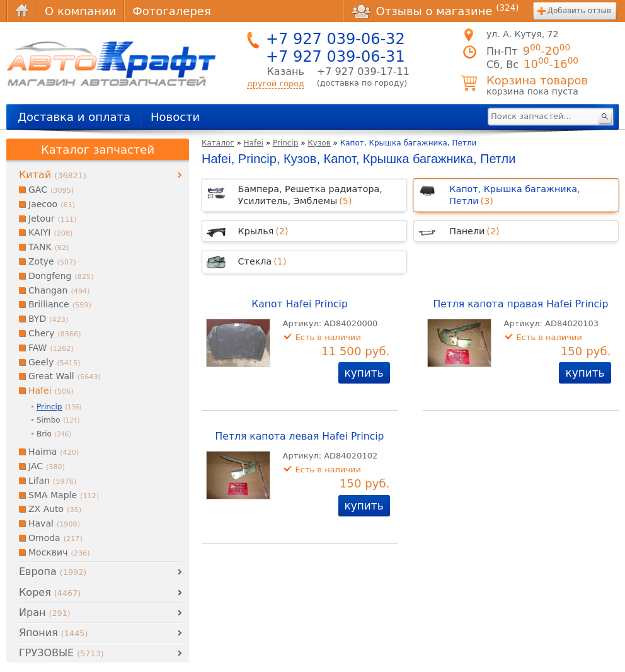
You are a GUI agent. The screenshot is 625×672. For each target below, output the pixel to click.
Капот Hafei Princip (300, 304)
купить (364, 373)
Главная (21, 11)
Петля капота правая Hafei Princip (520, 304)
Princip (285, 143)
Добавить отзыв (579, 11)
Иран (45, 612)
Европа (53, 572)
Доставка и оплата (74, 117)
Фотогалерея (171, 11)
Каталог (218, 143)
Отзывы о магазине (435, 11)
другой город (276, 83)
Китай (53, 175)
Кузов (319, 143)
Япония (53, 633)
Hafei (254, 143)
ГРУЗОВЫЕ (61, 653)
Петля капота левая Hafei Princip (300, 436)
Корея (50, 592)
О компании (80, 11)
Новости (175, 117)
